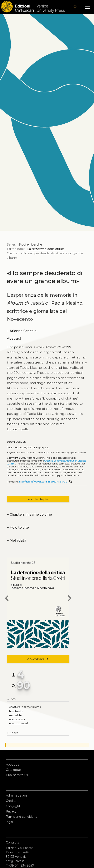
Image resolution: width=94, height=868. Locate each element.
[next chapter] (69, 599)
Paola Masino (78, 453)
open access (16, 442)
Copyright (13, 806)
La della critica (46, 249)
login (9, 822)
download (38, 659)
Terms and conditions (21, 817)
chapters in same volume (25, 707)
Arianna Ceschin (22, 331)
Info (11, 699)
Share (13, 733)
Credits (11, 801)
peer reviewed (18, 723)
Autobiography (46, 453)
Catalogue (13, 770)
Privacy (11, 811)
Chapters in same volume (29, 514)
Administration (16, 796)
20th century (63, 453)
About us (12, 765)
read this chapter (38, 499)
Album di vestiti (28, 453)
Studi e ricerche (30, 244)
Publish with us (17, 775)
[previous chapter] (7, 599)
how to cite (16, 711)
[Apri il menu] (87, 7)
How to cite (18, 527)
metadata (15, 715)
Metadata (17, 540)
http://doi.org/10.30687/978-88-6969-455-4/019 (43, 482)
